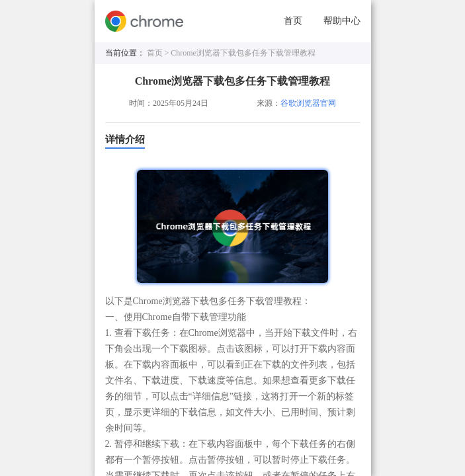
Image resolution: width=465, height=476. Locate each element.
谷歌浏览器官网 (308, 103)
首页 (293, 21)
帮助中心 (342, 21)
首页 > (159, 53)
